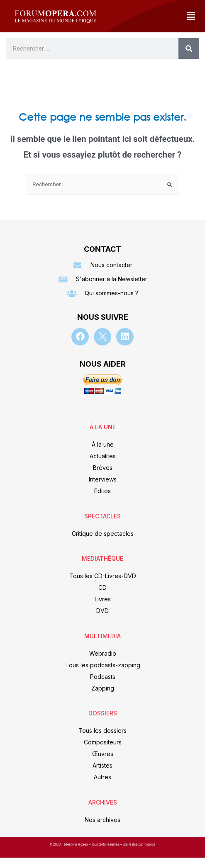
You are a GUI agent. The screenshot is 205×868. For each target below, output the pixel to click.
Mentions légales (76, 844)
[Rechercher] (189, 49)
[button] (191, 16)
